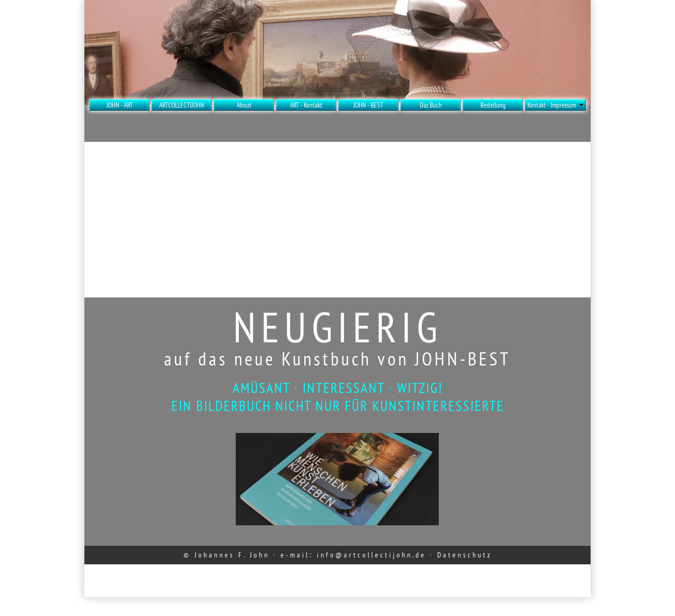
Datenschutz (465, 555)
